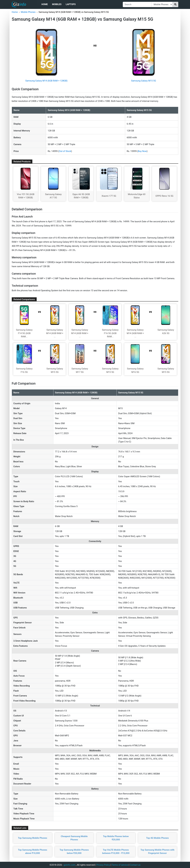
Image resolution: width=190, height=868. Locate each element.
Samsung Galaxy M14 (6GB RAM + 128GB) (46, 81)
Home (45, 4)
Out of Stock (65, 151)
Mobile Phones (28, 12)
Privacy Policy (103, 865)
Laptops (71, 4)
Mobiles (57, 4)
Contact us (135, 865)
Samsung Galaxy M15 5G (144, 81)
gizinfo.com (70, 865)
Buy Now (142, 151)
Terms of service (120, 865)
